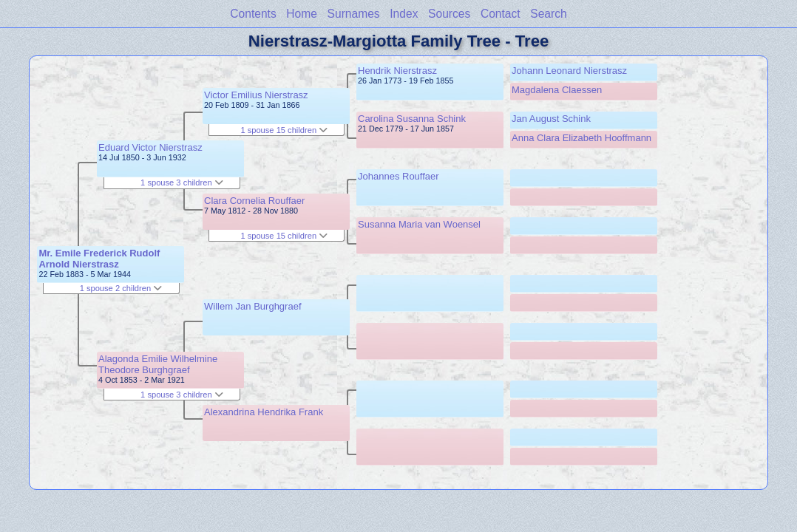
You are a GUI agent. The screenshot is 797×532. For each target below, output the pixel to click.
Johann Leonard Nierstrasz (569, 71)
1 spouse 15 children (284, 130)
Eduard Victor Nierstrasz (150, 147)
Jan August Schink (551, 119)
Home (302, 14)
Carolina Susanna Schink (412, 119)
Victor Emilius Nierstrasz (256, 95)
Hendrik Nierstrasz (397, 71)
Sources (449, 14)
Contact (501, 14)
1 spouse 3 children (182, 183)
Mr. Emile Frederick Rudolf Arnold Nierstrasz (99, 259)
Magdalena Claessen (557, 90)
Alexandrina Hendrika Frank (264, 412)
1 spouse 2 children (121, 288)
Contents (253, 14)
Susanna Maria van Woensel (419, 224)
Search (548, 14)
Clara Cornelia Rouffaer (254, 201)
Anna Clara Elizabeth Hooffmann (581, 138)
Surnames (354, 14)
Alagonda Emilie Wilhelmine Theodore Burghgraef (158, 364)
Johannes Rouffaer (398, 176)
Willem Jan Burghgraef (253, 306)
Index (404, 14)
